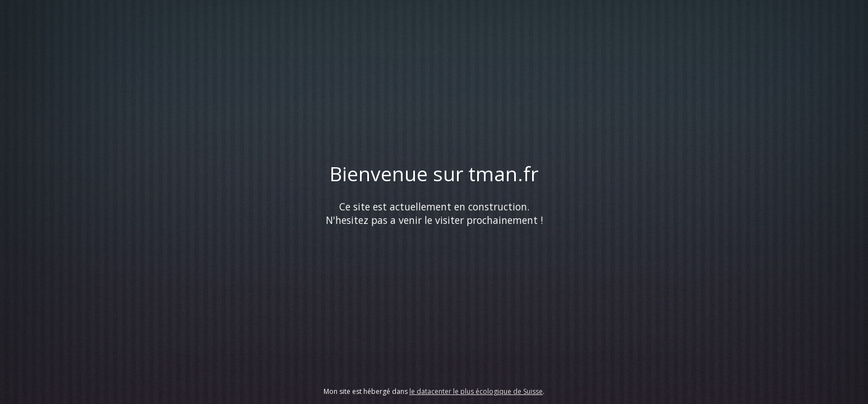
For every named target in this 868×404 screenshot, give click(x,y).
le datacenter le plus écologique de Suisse (476, 391)
